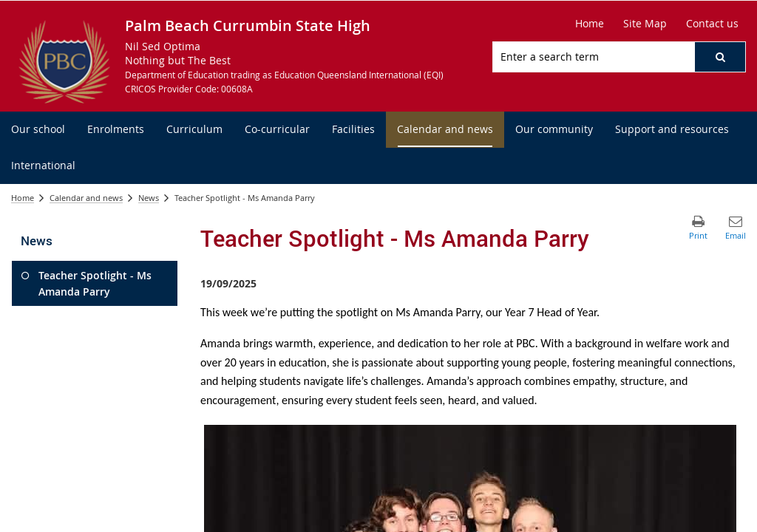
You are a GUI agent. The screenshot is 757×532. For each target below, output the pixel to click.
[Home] (590, 24)
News (149, 198)
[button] (720, 57)
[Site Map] (645, 24)
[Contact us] (712, 24)
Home (23, 198)
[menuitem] (38, 130)
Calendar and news (86, 198)
